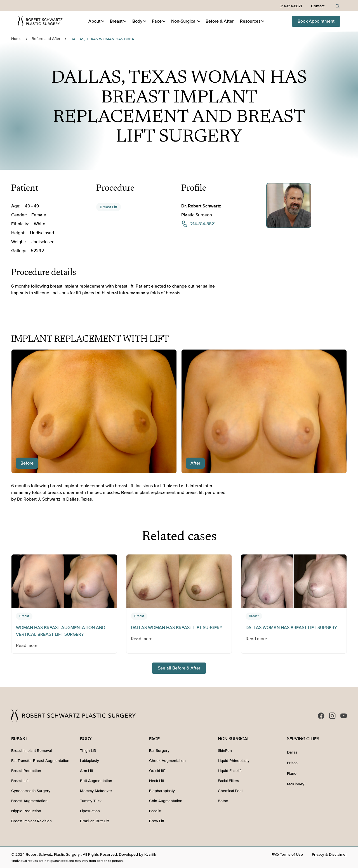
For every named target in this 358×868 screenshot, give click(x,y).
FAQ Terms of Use (287, 854)
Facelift (155, 811)
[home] (40, 21)
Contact (318, 6)
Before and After (46, 39)
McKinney (296, 784)
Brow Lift (157, 821)
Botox (223, 801)
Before (220, 21)
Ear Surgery (159, 751)
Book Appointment (316, 21)
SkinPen (225, 751)
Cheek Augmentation (167, 761)
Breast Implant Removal (31, 751)
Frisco (292, 763)
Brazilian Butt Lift (94, 821)
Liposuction (90, 811)
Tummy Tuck (91, 801)
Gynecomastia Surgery (31, 791)
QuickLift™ (157, 771)
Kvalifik (150, 854)
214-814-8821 (291, 6)
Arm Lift (87, 771)
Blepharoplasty (162, 791)
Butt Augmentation (96, 781)
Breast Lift (109, 207)
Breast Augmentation (29, 801)
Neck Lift (157, 781)
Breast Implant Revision (31, 821)
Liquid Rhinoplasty (234, 761)
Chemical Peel (230, 791)
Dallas (292, 752)
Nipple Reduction (26, 811)
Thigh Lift (88, 751)
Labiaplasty (89, 761)
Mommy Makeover (96, 791)
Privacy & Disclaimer (329, 854)
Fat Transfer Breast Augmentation (40, 761)
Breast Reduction (26, 771)
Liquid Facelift (230, 771)
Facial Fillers (229, 781)
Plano (292, 773)
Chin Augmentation (166, 801)
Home (16, 39)
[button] (97, 21)
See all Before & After (179, 668)
